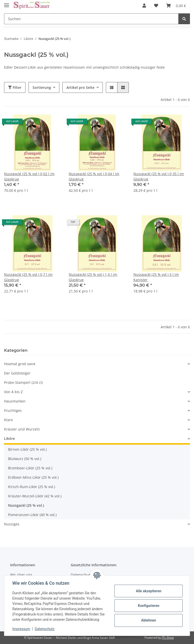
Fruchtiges (13, 410)
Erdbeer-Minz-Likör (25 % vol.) (33, 477)
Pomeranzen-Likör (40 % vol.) (32, 515)
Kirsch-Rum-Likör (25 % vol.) (32, 487)
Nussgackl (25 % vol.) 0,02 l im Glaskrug (29, 176)
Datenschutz (45, 629)
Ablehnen (148, 620)
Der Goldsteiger (17, 373)
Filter (15, 87)
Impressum (21, 629)
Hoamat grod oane (20, 364)
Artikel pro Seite (80, 87)
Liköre (9, 438)
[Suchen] (91, 19)
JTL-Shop (168, 638)
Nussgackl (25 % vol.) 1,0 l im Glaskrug (93, 277)
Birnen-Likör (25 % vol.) (27, 449)
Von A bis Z (13, 392)
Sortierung (42, 87)
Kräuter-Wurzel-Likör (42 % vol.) (35, 496)
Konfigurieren (148, 606)
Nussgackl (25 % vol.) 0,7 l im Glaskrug (28, 277)
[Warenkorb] (176, 6)
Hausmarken (15, 401)
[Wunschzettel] (156, 6)
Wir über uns (21, 575)
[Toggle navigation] (7, 3)
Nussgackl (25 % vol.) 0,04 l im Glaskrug (94, 176)
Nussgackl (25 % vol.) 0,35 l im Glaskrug (159, 176)
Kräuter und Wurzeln (22, 429)
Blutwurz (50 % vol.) (25, 459)
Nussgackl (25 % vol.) (26, 505)
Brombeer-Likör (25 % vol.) (30, 468)
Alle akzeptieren (148, 591)
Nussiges (12, 524)
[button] (144, 6)
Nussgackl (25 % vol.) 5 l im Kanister (156, 277)
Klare (8, 420)
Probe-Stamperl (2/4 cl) (23, 382)
